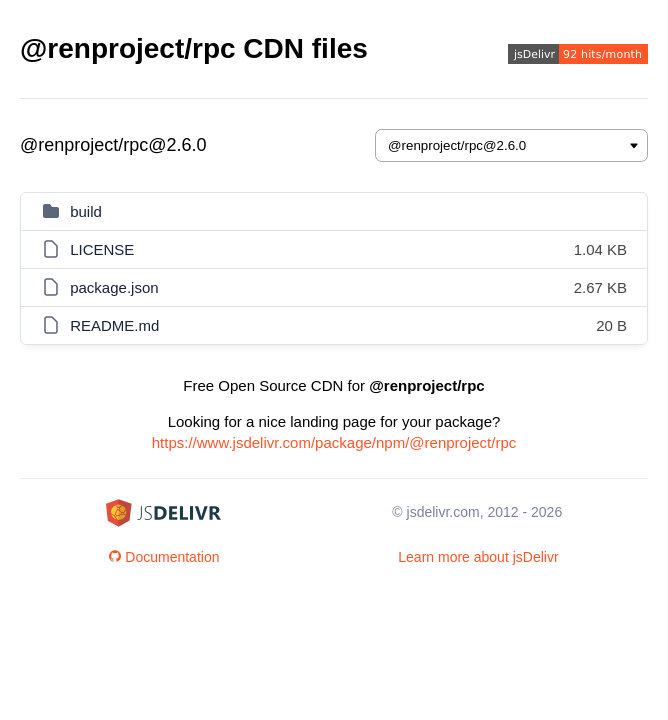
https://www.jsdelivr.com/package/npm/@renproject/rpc (334, 442)
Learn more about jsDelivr (478, 557)
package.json (114, 287)
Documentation (164, 557)
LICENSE (102, 249)
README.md (114, 325)
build (86, 211)
